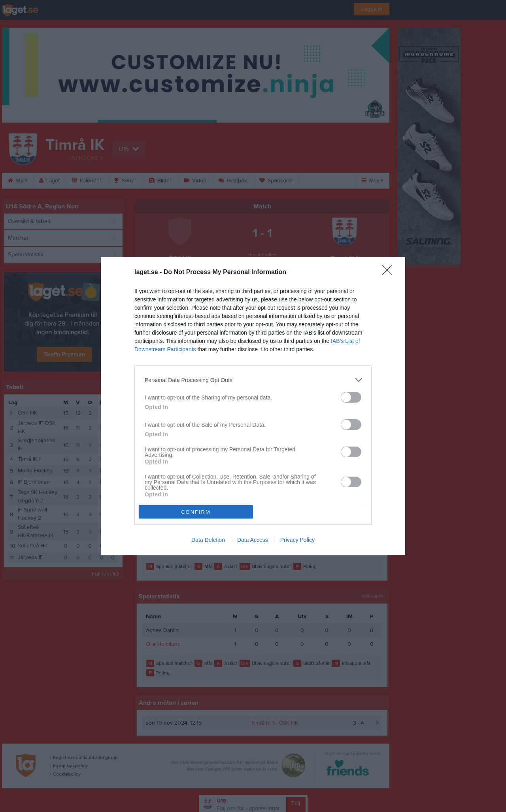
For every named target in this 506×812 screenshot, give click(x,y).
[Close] (390, 273)
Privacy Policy (297, 540)
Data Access (253, 540)
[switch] (351, 397)
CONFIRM (196, 512)
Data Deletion (208, 540)
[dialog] (253, 406)
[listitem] (253, 380)
